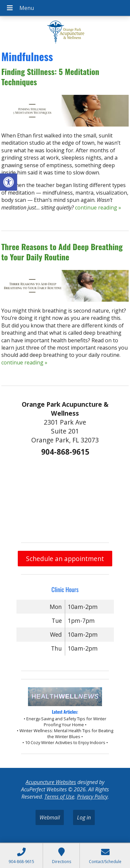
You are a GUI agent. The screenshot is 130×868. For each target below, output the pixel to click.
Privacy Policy (92, 797)
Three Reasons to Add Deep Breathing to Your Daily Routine (62, 252)
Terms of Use (59, 797)
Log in (84, 817)
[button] (9, 182)
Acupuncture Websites (51, 782)
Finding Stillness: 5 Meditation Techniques (50, 76)
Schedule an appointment (65, 559)
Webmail (50, 817)
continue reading (98, 208)
